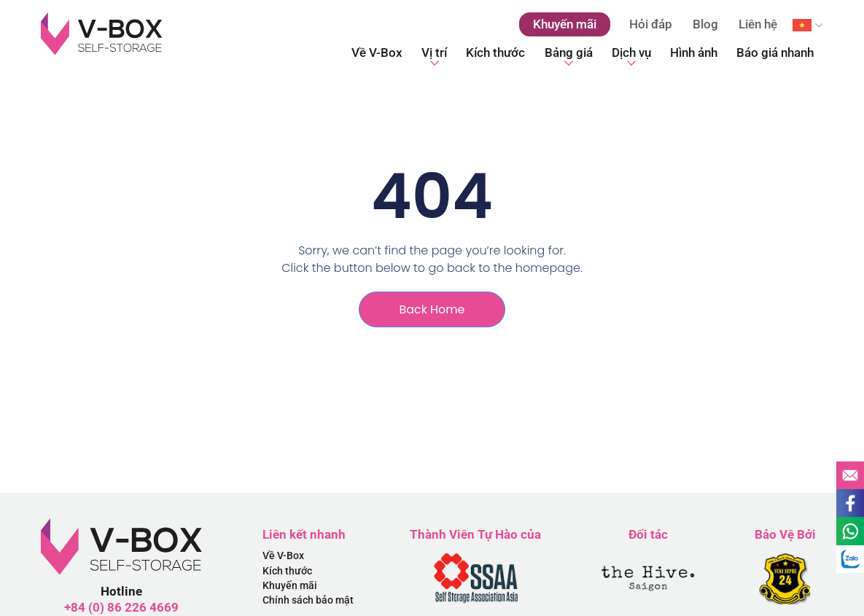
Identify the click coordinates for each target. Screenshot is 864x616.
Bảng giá (569, 56)
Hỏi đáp (651, 24)
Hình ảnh (694, 52)
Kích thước (495, 52)
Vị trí (434, 56)
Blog (705, 24)
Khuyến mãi (290, 586)
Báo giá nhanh (775, 52)
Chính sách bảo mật (308, 601)
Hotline (121, 591)
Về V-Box (377, 52)
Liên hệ (758, 24)
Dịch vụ (631, 56)
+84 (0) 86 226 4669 (121, 607)
